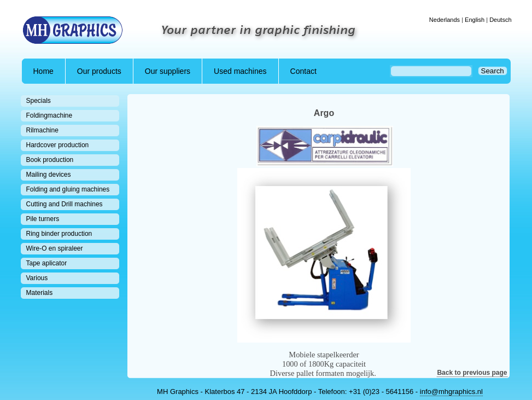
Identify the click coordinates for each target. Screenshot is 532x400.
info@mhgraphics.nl (451, 392)
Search (493, 71)
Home (43, 71)
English (475, 20)
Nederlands (445, 20)
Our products (99, 71)
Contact (303, 71)
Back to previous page (472, 373)
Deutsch (500, 20)
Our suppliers (168, 71)
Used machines (240, 71)
